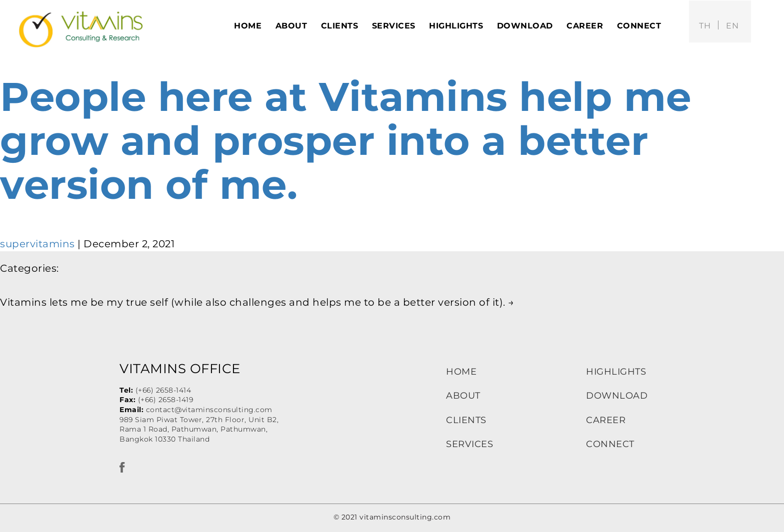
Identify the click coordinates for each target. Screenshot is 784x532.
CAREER (606, 420)
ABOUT (463, 396)
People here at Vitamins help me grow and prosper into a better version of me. (346, 141)
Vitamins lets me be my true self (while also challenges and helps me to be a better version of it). (257, 302)
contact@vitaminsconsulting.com (209, 410)
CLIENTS (466, 420)
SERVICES (469, 444)
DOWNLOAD (617, 396)
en (732, 26)
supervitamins (37, 244)
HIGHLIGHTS (616, 372)
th (705, 26)
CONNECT (610, 444)
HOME (461, 372)
